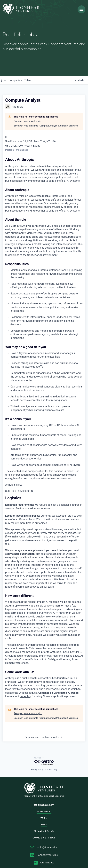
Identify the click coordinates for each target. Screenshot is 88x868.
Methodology (44, 805)
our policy (25, 696)
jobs (4, 80)
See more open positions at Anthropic (44, 737)
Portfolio (44, 812)
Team (44, 818)
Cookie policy (51, 770)
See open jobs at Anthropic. (28, 121)
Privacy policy (37, 770)
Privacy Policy (44, 831)
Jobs (44, 825)
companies (15, 80)
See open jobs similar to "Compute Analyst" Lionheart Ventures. (46, 126)
